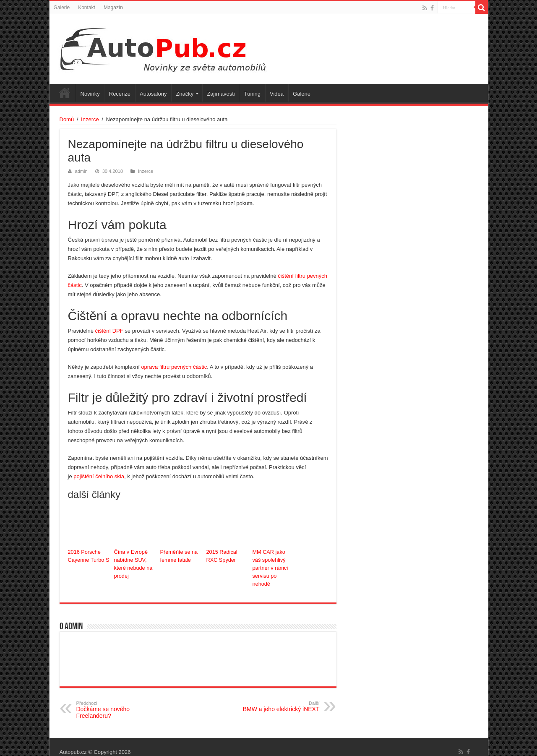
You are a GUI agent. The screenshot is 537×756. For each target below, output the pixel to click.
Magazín (113, 8)
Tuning (252, 94)
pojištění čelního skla (99, 476)
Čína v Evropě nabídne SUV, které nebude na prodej (132, 563)
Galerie (62, 8)
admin (81, 171)
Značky (185, 94)
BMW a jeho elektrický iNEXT (277, 697)
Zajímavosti (221, 94)
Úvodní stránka (65, 93)
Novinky (90, 94)
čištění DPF (109, 331)
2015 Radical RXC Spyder (227, 555)
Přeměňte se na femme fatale (178, 555)
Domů (67, 119)
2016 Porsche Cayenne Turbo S (87, 555)
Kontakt (87, 8)
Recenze (120, 94)
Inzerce (90, 119)
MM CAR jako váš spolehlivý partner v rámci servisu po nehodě (273, 563)
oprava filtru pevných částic (174, 367)
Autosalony (153, 94)
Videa (277, 94)
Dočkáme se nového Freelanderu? (119, 700)
